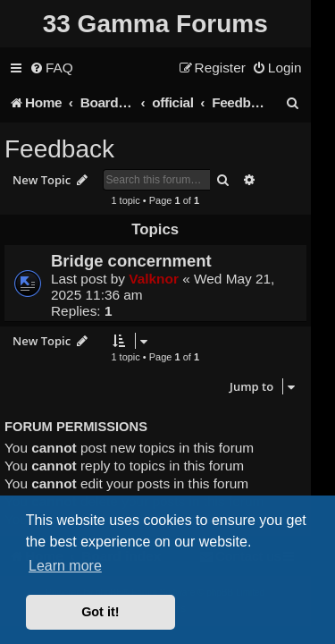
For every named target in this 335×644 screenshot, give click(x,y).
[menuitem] (51, 68)
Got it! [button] (100, 612)
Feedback (59, 149)
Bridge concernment (131, 261)
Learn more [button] (65, 566)
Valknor (154, 279)
